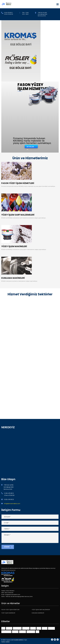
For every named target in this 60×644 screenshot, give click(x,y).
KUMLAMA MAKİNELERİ (38, 613)
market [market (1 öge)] (45, 628)
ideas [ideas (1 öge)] (39, 628)
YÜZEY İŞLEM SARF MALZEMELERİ (41, 610)
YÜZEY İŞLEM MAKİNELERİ (8, 613)
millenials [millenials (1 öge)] (51, 628)
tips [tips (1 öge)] (37, 632)
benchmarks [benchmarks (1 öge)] (17, 628)
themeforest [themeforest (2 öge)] (31, 632)
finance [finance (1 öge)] (33, 628)
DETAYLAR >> (30, 147)
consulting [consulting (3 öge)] (26, 628)
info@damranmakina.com (12, 504)
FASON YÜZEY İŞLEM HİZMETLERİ (10, 610)
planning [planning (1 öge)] (15, 632)
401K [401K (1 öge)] (3, 628)
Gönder (8, 547)
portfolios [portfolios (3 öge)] (22, 632)
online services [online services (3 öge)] (6, 632)
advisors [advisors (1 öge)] (9, 628)
